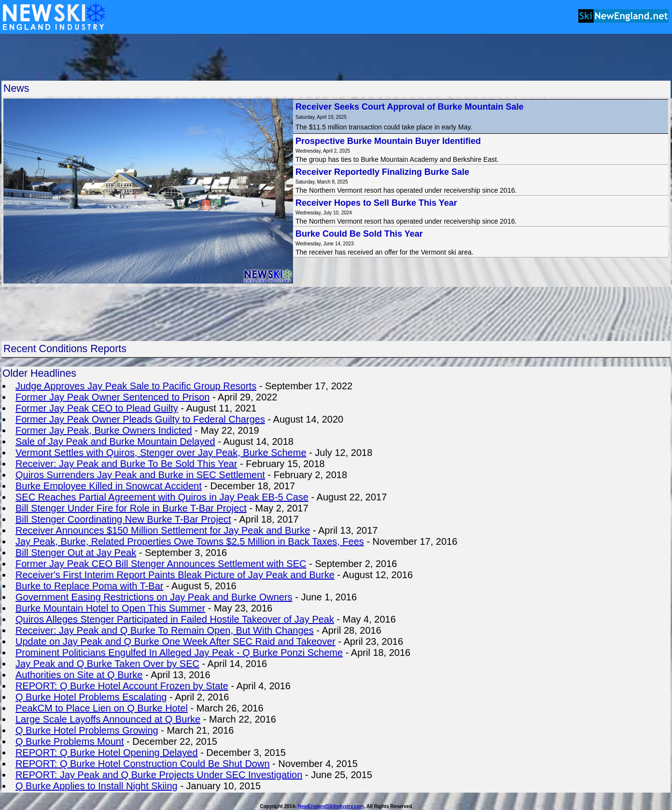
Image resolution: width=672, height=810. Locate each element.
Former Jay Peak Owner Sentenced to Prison (112, 397)
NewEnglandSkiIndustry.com (331, 806)
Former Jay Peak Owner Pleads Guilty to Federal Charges (140, 419)
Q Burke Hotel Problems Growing (87, 730)
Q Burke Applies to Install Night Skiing (97, 786)
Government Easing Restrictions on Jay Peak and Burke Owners (154, 597)
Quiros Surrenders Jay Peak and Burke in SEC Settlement (140, 475)
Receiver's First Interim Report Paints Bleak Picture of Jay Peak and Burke (175, 575)
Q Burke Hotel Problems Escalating (91, 697)
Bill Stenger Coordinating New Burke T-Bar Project (123, 519)
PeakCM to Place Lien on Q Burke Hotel (102, 708)
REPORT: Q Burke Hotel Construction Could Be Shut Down (143, 764)
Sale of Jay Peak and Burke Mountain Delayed (115, 441)
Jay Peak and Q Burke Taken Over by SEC (107, 664)
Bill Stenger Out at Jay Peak (76, 553)
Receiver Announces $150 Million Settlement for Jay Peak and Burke (163, 530)
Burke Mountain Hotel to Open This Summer (110, 608)
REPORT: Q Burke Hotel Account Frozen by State (122, 686)
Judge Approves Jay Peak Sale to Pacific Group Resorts (136, 386)
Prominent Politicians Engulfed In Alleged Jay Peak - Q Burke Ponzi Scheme (179, 653)
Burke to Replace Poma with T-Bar (89, 586)
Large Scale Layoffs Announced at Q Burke (108, 719)
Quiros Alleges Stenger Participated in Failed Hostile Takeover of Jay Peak (175, 619)
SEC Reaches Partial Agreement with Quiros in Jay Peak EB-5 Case (162, 497)
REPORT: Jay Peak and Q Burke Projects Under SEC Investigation (159, 775)
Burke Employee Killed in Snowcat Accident (109, 486)
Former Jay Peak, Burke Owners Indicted (104, 430)
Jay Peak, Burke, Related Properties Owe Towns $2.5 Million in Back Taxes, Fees (190, 541)
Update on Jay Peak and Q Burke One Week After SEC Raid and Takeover (175, 641)
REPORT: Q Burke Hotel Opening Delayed (107, 753)
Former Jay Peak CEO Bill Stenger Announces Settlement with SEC (161, 564)
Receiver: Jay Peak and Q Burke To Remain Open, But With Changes (165, 630)
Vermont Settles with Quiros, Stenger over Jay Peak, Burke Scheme (161, 453)
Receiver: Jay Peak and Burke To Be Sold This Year (126, 464)
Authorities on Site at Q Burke (79, 675)
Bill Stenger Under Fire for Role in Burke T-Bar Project (131, 508)
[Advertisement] (336, 57)
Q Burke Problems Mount (70, 741)
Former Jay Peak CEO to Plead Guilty (97, 408)
